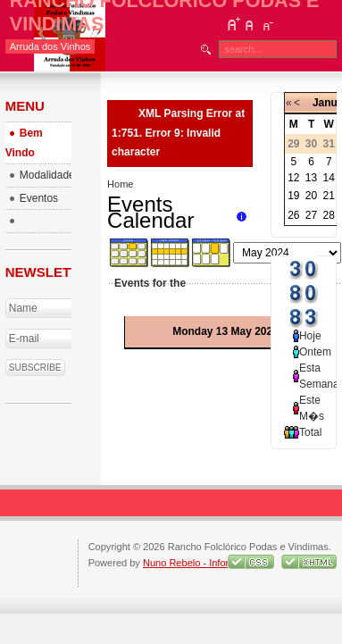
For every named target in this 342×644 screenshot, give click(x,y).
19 (293, 196)
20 (311, 196)
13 (311, 178)
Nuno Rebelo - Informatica (200, 563)
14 (329, 178)
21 (329, 196)
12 (293, 178)
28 (329, 215)
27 (311, 215)
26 (293, 215)
